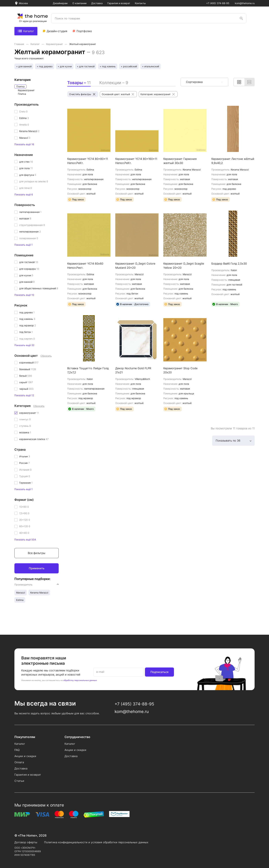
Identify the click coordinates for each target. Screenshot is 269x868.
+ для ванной (24, 66)
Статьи (19, 781)
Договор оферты (26, 842)
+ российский (129, 66)
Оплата (19, 762)
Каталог (26, 31)
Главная (20, 44)
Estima (20, 600)
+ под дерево (45, 66)
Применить (37, 568)
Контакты (140, 3)
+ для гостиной (86, 66)
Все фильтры (37, 553)
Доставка (97, 3)
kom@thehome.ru (245, 3)
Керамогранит (55, 44)
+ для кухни (65, 66)
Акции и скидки (25, 756)
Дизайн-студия (57, 31)
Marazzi (21, 593)
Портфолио (84, 31)
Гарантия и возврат (119, 3)
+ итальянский (151, 66)
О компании (79, 3)
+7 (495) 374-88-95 (218, 3)
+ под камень (108, 66)
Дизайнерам (60, 3)
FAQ (17, 750)
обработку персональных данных (80, 680)
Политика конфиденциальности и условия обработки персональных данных (96, 842)
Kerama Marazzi (39, 593)
